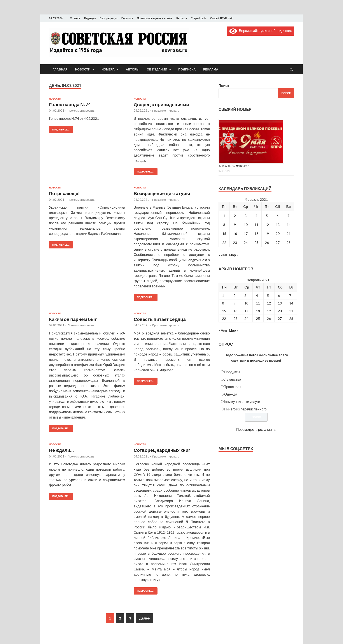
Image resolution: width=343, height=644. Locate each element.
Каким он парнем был (73, 319)
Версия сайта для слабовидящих (261, 31)
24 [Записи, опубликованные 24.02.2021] (246, 242)
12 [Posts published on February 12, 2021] (269, 303)
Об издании (157, 69)
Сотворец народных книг (162, 450)
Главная (60, 69)
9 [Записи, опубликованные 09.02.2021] (235, 224)
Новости (83, 69)
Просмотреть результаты (256, 429)
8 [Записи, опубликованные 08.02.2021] (224, 224)
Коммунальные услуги (242, 402)
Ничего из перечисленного (245, 409)
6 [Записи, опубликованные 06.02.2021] (277, 216)
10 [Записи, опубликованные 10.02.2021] (246, 224)
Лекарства (233, 379)
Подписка (127, 18)
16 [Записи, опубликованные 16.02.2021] (235, 233)
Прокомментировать (81, 111)
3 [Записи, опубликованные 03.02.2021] (246, 216)
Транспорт (233, 387)
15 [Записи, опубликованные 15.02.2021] (224, 233)
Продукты (232, 372)
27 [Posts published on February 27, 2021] (280, 318)
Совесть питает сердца (160, 319)
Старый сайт (199, 18)
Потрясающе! (64, 193)
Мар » (234, 255)
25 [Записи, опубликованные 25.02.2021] (256, 242)
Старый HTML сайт (222, 18)
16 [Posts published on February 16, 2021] (235, 311)
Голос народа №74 (70, 104)
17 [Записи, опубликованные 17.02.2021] (246, 233)
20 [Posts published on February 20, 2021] (280, 311)
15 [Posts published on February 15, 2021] (224, 311)
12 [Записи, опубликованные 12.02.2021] (267, 224)
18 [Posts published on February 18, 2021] (258, 311)
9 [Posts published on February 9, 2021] (234, 303)
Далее (144, 618)
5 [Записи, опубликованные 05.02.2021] (267, 216)
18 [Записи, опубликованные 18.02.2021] (256, 233)
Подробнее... (59, 129)
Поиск (224, 85)
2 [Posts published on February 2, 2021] (234, 295)
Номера (108, 69)
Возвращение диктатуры (162, 193)
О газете (75, 18)
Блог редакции (109, 18)
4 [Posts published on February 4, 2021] (257, 295)
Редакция (90, 18)
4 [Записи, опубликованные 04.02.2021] (256, 216)
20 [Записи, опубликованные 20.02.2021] (278, 233)
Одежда (231, 394)
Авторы (133, 69)
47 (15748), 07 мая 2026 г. (234, 166)
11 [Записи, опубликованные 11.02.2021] (256, 224)
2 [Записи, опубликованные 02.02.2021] (235, 216)
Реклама (182, 18)
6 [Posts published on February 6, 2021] (279, 295)
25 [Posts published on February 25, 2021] (258, 318)
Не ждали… (61, 450)
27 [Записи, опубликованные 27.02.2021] (278, 242)
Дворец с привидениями (161, 104)
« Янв (223, 255)
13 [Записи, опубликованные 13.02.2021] (278, 224)
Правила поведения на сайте (155, 18)
